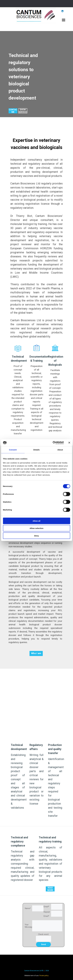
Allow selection (36, 528)
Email (46, 907)
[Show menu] (64, 20)
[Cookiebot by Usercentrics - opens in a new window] (53, 443)
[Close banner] (69, 443)
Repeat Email (47, 915)
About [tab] (60, 450)
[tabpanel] (27, 77)
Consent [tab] (13, 450)
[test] (13, 111)
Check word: (43, 934)
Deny (36, 536)
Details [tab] (37, 450)
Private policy (44, 976)
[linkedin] (62, 11)
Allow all (36, 521)
